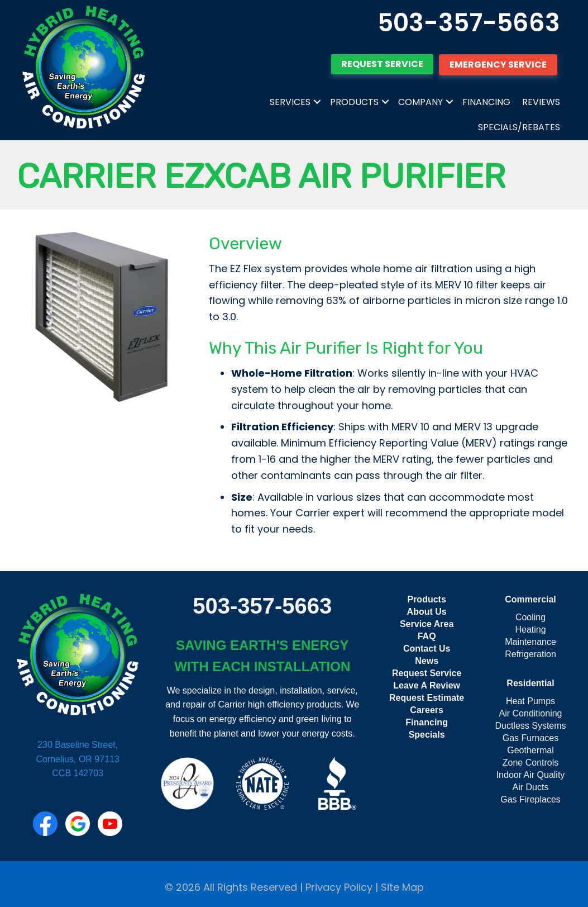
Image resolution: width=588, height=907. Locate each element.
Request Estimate (427, 698)
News (427, 661)
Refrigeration (530, 654)
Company (420, 102)
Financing (486, 102)
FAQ (427, 636)
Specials (427, 735)
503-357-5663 (469, 23)
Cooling (530, 617)
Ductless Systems (530, 726)
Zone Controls (531, 763)
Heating (530, 630)
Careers (427, 710)
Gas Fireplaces (530, 799)
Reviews (541, 102)
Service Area (427, 624)
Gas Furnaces (530, 738)
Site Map (402, 887)
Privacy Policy (339, 887)
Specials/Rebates (519, 127)
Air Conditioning (531, 713)
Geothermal (530, 750)
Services (290, 102)
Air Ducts (531, 787)
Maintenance (530, 642)
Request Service (427, 673)
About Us (427, 612)
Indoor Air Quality (531, 775)
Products (354, 102)
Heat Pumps (530, 701)
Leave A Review (427, 685)
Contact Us (427, 649)
